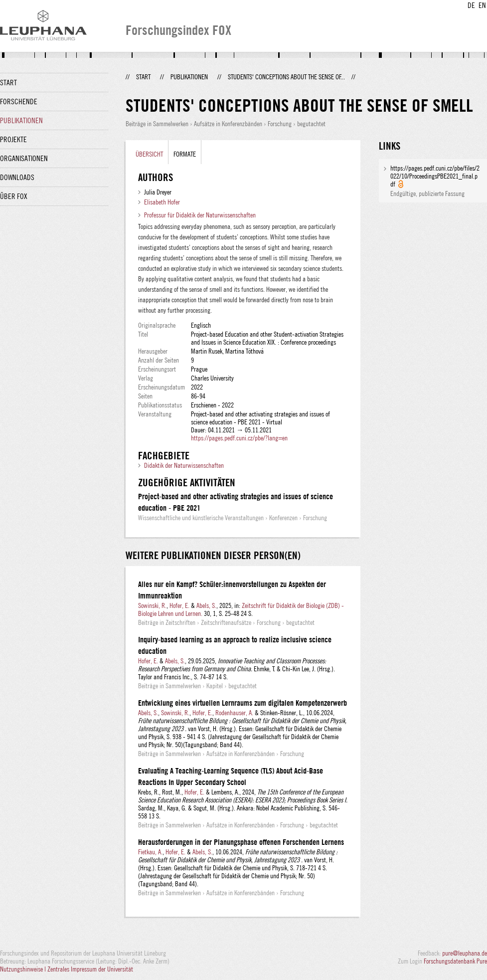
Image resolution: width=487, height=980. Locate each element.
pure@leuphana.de (465, 953)
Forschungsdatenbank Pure (455, 961)
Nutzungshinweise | (24, 969)
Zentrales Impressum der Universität (90, 969)
